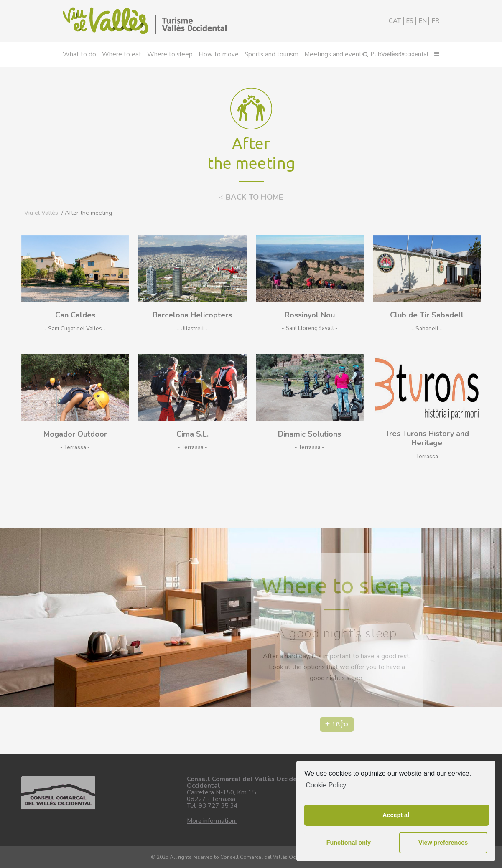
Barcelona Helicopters (192, 315)
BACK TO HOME (251, 197)
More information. (212, 821)
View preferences (443, 843)
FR (435, 21)
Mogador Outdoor (75, 434)
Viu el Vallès (41, 213)
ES (410, 21)
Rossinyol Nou (310, 315)
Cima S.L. (192, 434)
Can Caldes (75, 315)
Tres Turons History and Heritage (427, 438)
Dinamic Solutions (310, 434)
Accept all (397, 815)
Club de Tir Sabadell (427, 315)
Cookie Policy (326, 785)
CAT (395, 21)
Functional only (349, 843)
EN (423, 21)
